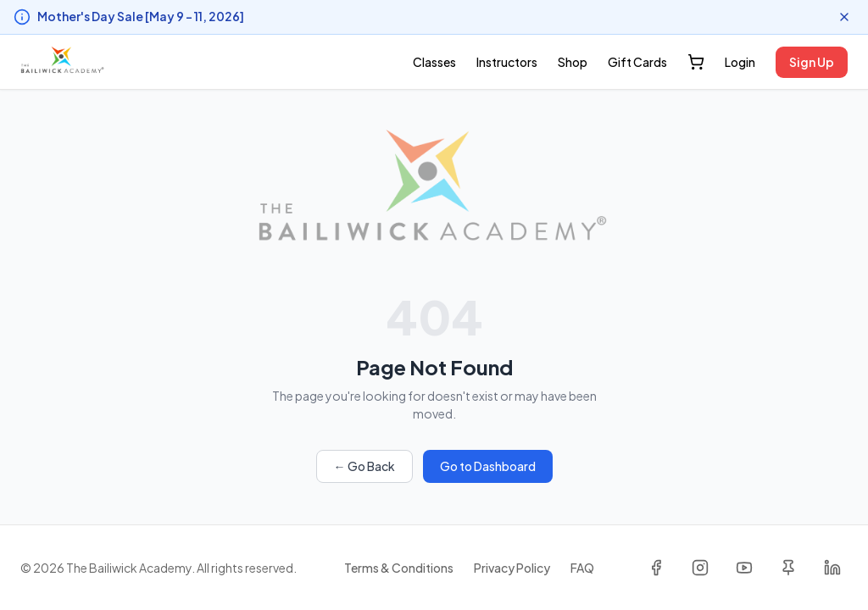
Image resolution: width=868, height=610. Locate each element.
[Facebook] (656, 568)
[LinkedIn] (832, 568)
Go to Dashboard (488, 466)
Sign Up (812, 62)
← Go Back (364, 466)
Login (740, 62)
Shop (573, 62)
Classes (434, 62)
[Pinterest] (788, 568)
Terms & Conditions (399, 568)
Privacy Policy (512, 568)
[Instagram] (700, 568)
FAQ (582, 568)
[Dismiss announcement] (844, 17)
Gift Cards (637, 62)
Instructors (507, 62)
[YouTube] (744, 568)
